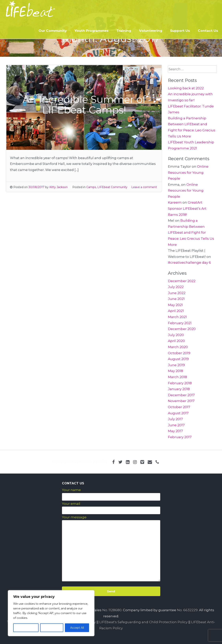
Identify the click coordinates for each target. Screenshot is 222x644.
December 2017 (181, 395)
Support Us (180, 31)
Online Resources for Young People (188, 172)
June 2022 (177, 293)
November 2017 (181, 401)
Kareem (175, 202)
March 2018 (177, 377)
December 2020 (182, 329)
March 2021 (177, 317)
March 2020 (178, 347)
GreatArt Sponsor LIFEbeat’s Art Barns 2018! (187, 208)
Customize (26, 628)
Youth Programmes (92, 31)
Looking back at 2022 (186, 88)
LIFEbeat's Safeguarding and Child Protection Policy (143, 622)
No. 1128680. (112, 610)
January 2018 (179, 389)
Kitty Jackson (58, 187)
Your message (74, 517)
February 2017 (180, 437)
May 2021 (175, 305)
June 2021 (176, 299)
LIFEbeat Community (112, 187)
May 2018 (175, 371)
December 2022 (182, 281)
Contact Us (208, 31)
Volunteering (151, 31)
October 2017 (179, 407)
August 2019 (178, 359)
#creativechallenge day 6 (189, 263)
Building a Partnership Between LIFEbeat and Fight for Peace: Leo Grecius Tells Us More (191, 232)
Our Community (53, 31)
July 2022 (176, 287)
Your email (71, 504)
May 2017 (175, 431)
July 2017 (175, 419)
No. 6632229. (188, 610)
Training (124, 31)
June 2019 (176, 365)
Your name (71, 490)
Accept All (77, 628)
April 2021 (176, 311)
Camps (91, 187)
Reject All (52, 628)
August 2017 (178, 413)
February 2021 (180, 323)
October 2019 (179, 353)
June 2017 (176, 425)
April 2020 (176, 341)
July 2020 (176, 335)
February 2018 (180, 383)
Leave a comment (144, 187)
